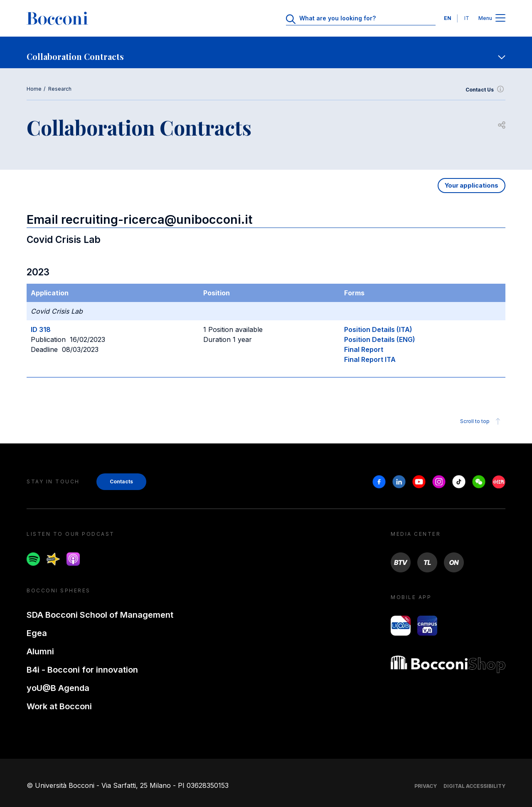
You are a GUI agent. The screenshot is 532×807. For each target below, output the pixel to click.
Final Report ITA (370, 359)
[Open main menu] (500, 19)
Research (60, 89)
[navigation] (266, 52)
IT (467, 18)
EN (448, 18)
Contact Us (485, 90)
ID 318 (41, 329)
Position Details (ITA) (378, 329)
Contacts (121, 481)
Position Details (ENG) (380, 339)
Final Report (364, 349)
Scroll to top (482, 421)
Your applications (472, 185)
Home (34, 89)
